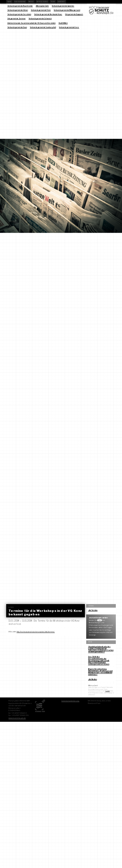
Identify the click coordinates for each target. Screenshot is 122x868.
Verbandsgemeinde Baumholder (20, 6)
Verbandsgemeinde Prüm (41, 10)
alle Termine (93, 610)
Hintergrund (20, 2)
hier (100, 620)
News (9, 2)
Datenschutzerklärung (70, 701)
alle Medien (93, 679)
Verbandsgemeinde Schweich (40, 18)
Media (31, 2)
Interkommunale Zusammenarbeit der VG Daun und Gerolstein (32, 23)
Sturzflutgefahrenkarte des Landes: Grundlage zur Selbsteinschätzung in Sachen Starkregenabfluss (101, 649)
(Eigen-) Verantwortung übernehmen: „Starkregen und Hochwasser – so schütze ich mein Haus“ (100, 672)
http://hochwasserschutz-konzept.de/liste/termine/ (36, 632)
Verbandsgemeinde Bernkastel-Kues (48, 14)
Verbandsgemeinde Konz (69, 27)
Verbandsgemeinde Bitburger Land (67, 10)
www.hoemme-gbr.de (17, 718)
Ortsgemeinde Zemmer (17, 18)
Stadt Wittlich (63, 23)
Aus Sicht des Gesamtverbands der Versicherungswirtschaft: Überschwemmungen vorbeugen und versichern (99, 660)
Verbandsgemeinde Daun (17, 27)
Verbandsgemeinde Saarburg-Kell (43, 27)
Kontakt (61, 2)
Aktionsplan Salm (42, 6)
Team (53, 2)
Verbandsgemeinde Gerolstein (19, 14)
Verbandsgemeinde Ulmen (18, 10)
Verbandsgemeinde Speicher (63, 6)
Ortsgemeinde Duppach (74, 14)
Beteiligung (42, 2)
